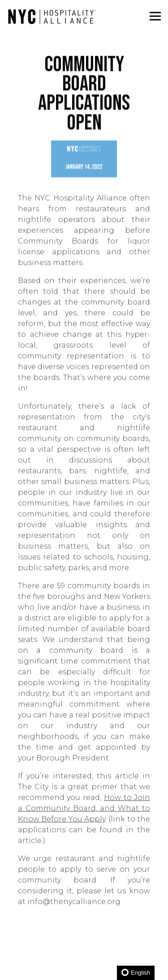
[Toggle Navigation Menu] (155, 16)
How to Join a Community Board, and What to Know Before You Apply (84, 810)
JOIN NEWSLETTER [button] (84, 967)
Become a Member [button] (84, 942)
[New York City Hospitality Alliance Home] (52, 16)
